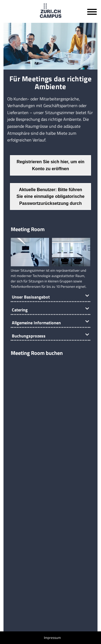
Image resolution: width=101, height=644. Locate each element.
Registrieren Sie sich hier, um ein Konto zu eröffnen (51, 165)
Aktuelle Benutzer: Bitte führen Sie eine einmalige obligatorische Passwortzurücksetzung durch (50, 197)
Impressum (52, 638)
